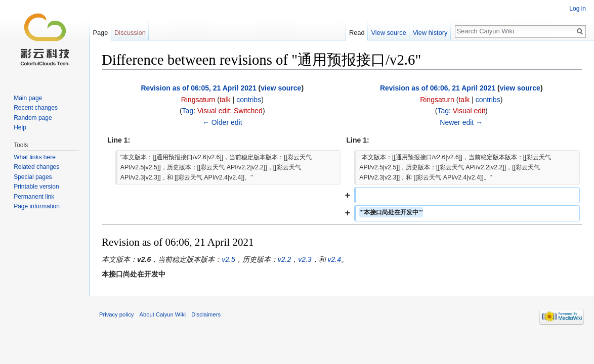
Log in (578, 9)
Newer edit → (461, 122)
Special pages (33, 177)
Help (20, 127)
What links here (35, 157)
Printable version (36, 187)
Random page (33, 118)
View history (430, 33)
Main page (28, 98)
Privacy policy (116, 314)
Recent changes (36, 108)
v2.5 (228, 259)
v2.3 (305, 259)
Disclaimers (206, 314)
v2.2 (284, 259)
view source (281, 88)
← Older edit (222, 122)
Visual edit (469, 111)
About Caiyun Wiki (163, 314)
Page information (37, 206)
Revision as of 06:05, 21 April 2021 (198, 88)
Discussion (130, 33)
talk (225, 100)
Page (100, 33)
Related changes (36, 167)
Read (357, 33)
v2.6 (144, 259)
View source (388, 33)
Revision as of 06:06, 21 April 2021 (438, 88)
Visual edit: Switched (230, 111)
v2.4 (334, 259)
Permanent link (34, 197)
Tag (188, 111)
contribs (249, 100)
